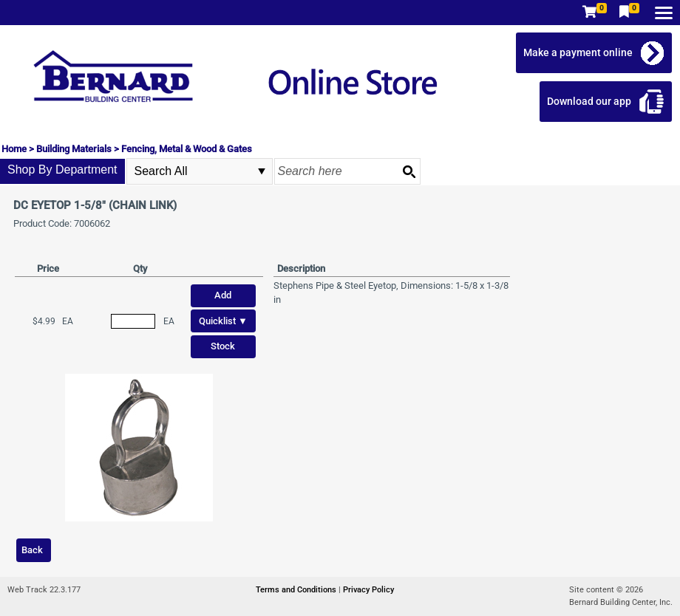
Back (32, 550)
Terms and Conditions (297, 590)
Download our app (589, 101)
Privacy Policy (368, 590)
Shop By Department (62, 170)
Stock (223, 346)
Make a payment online (578, 52)
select (262, 171)
